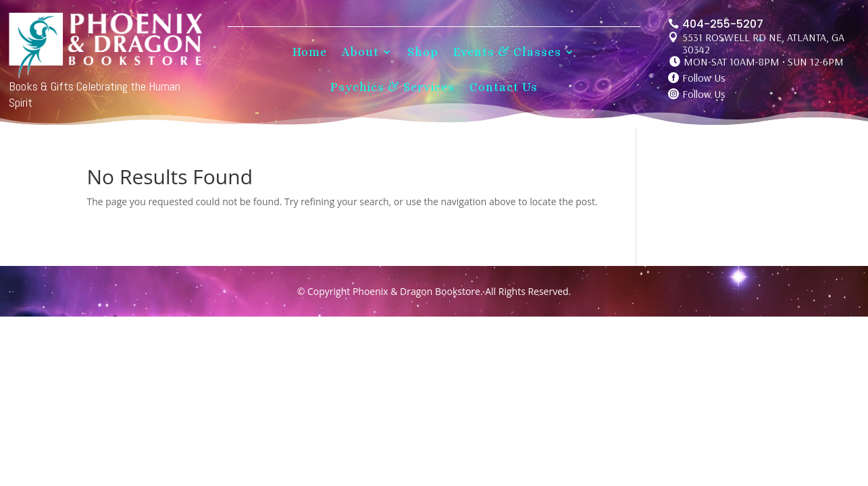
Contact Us (504, 87)
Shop (423, 52)
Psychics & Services (392, 87)
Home (310, 52)
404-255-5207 (723, 24)
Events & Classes (507, 52)
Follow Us (704, 78)
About (360, 52)
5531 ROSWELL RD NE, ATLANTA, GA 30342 (763, 44)
